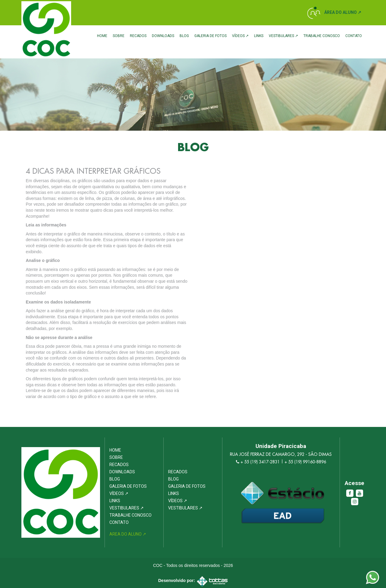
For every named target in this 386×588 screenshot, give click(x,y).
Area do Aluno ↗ (128, 534)
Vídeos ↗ (240, 36)
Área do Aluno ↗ (343, 12)
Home (102, 36)
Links (259, 36)
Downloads (163, 36)
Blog (184, 36)
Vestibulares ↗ (283, 36)
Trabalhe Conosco (322, 36)
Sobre (119, 36)
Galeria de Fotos (210, 36)
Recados (138, 36)
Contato (354, 36)
